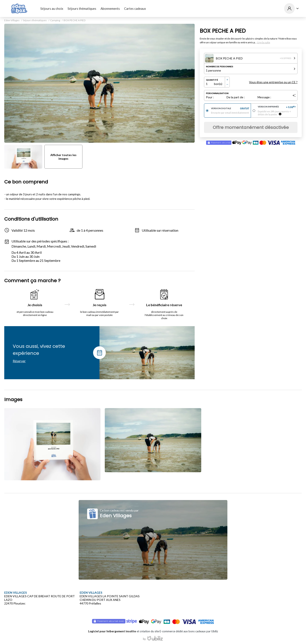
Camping (55, 20)
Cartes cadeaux (135, 8)
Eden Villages (12, 20)
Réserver (19, 361)
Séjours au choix (52, 8)
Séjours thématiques (82, 8)
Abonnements (110, 8)
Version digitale (230, 109)
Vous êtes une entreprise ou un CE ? (273, 82)
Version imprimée (277, 107)
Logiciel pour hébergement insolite (112, 631)
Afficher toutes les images (63, 157)
